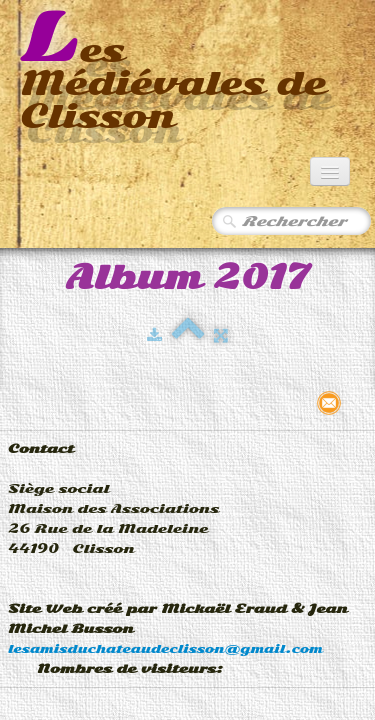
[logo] (187, 72)
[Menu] (330, 171)
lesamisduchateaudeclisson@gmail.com (165, 649)
